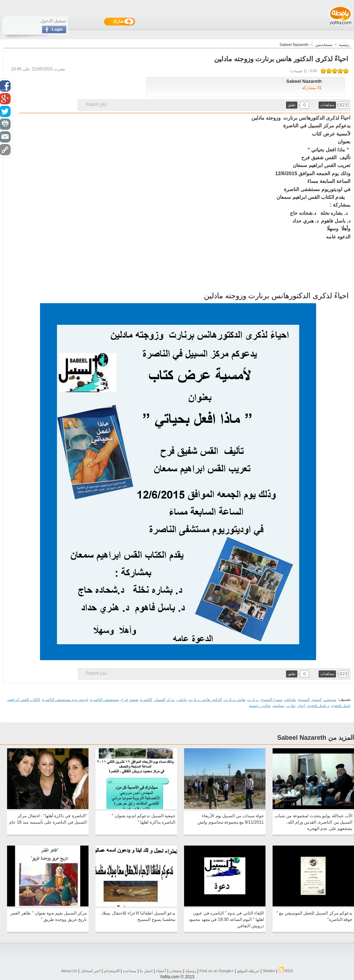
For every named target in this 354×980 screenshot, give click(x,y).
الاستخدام (112, 971)
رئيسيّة (191, 971)
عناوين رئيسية (260, 705)
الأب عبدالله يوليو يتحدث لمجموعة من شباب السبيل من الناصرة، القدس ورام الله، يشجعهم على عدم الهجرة (313, 822)
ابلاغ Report (96, 104)
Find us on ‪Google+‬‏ (217, 971)
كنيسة (317, 699)
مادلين (182, 699)
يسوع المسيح (272, 699)
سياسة (279, 705)
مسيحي (330, 699)
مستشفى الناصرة (105, 699)
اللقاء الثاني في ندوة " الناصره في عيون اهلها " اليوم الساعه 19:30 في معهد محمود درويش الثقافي (226, 920)
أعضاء (161, 971)
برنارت (253, 699)
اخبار (301, 705)
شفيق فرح (130, 699)
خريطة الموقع (248, 971)
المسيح (304, 699)
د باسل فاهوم (318, 705)
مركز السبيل (165, 699)
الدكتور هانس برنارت (205, 699)
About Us (69, 971)
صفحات (176, 971)
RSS (286, 971)
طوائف (290, 699)
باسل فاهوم (341, 705)
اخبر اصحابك (91, 971)
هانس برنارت (235, 699)
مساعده (130, 971)
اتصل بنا (146, 971)
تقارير (291, 705)
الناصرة (146, 699)
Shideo (269, 971)
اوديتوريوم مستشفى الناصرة (65, 699)
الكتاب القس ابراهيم (24, 699)
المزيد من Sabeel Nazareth (316, 738)
